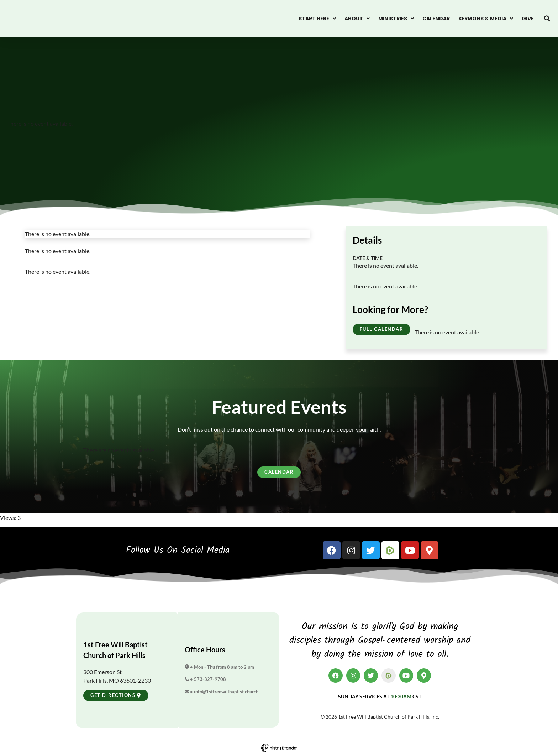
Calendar (436, 19)
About (357, 19)
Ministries (396, 19)
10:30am (401, 696)
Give (528, 19)
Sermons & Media (486, 19)
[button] (547, 19)
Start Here (317, 19)
